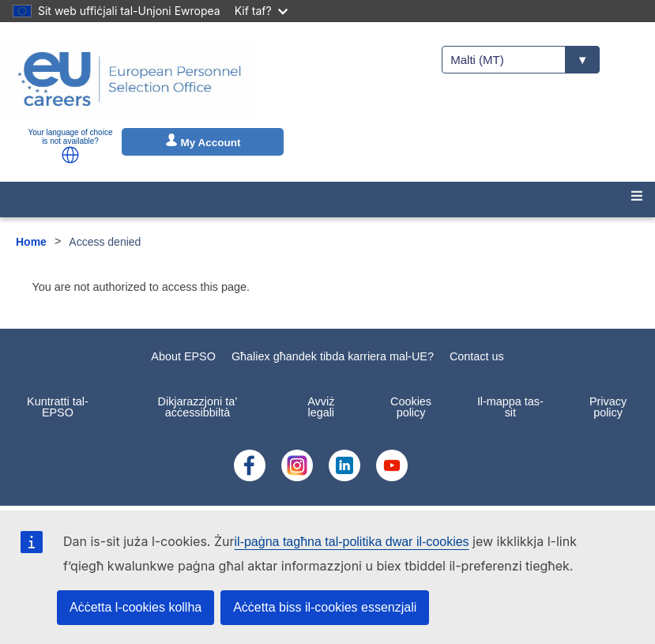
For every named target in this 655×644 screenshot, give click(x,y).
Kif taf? (261, 11)
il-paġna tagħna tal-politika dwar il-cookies (352, 542)
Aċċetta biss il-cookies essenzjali (325, 607)
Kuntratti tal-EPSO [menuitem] (58, 407)
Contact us (477, 356)
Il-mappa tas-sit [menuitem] (510, 407)
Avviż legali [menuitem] (321, 407)
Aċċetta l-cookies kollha (136, 607)
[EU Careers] (130, 79)
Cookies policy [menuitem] (411, 407)
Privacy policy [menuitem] (608, 407)
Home (31, 242)
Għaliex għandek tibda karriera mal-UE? (333, 356)
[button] (70, 155)
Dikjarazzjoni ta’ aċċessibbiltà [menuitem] (198, 407)
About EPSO (183, 356)
